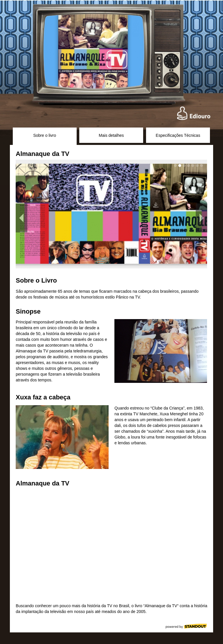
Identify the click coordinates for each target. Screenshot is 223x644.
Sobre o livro (45, 135)
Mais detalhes (111, 135)
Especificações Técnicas (178, 135)
